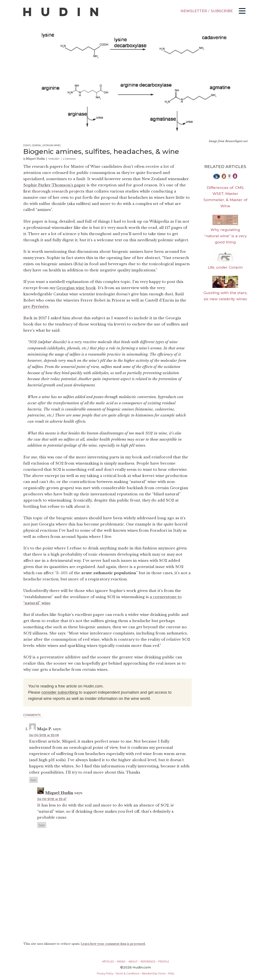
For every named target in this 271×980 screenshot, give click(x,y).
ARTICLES (108, 961)
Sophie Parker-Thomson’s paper (54, 185)
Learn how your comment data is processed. (113, 944)
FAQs (171, 973)
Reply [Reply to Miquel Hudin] (42, 825)
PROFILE (164, 961)
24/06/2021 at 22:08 (44, 735)
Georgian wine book (76, 288)
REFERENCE (148, 961)
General (37, 145)
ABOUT (133, 961)
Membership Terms (154, 973)
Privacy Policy (105, 973)
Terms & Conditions (127, 973)
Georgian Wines (52, 145)
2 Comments (69, 159)
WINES (121, 961)
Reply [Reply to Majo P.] (33, 780)
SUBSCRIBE (222, 11)
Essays (27, 145)
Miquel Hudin (35, 159)
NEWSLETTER (194, 11)
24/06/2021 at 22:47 (52, 799)
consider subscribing (60, 692)
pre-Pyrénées (36, 307)
